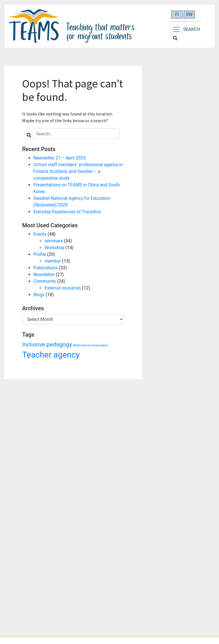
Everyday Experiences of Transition (68, 212)
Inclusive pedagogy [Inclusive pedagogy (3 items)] (47, 344)
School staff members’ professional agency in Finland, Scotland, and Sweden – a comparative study (77, 171)
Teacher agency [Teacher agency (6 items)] (51, 355)
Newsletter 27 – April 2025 (60, 158)
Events (40, 234)
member (53, 261)
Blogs (39, 295)
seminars (54, 241)
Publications (46, 268)
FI (177, 14)
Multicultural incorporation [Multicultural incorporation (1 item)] (91, 345)
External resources (63, 288)
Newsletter (44, 274)
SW (189, 14)
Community (45, 281)
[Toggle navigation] (176, 29)
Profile (40, 254)
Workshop (55, 248)
